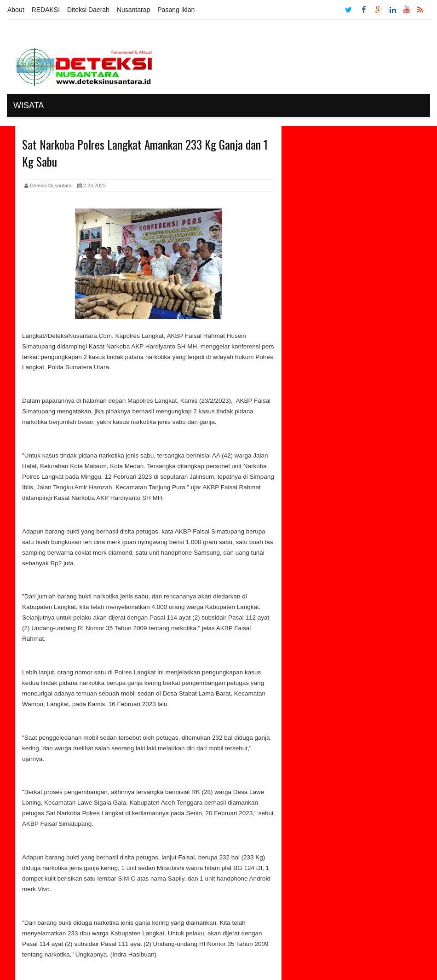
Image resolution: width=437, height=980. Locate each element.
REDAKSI (46, 10)
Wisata (29, 105)
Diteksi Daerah (88, 10)
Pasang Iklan (176, 10)
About (16, 10)
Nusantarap (133, 10)
